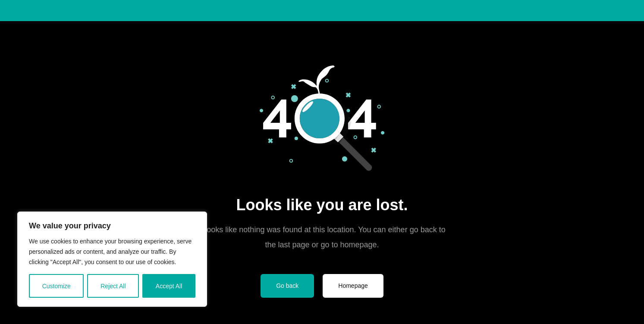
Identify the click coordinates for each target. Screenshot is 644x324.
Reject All (113, 286)
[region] (112, 259)
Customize (57, 286)
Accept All (169, 286)
